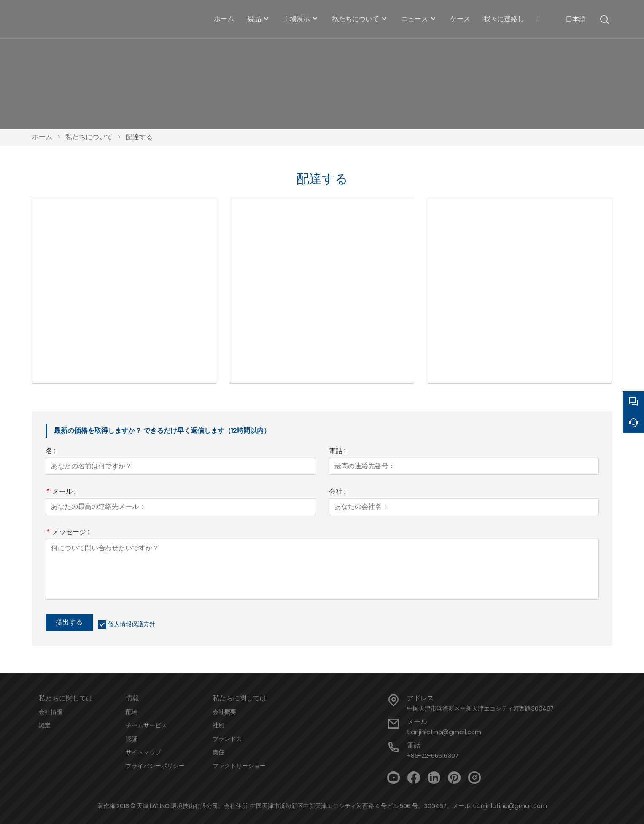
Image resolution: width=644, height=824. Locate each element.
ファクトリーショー (239, 766)
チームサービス (146, 725)
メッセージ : (67, 533)
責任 (218, 752)
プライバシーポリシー (155, 766)
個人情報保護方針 (132, 624)
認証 (132, 739)
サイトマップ (143, 752)
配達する (139, 137)
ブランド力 (227, 739)
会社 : (337, 492)
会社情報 (51, 712)
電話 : (337, 452)
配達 (132, 712)
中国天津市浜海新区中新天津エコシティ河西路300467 (480, 708)
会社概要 (224, 712)
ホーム (42, 137)
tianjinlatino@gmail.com (444, 732)
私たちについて (89, 137)
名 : (50, 452)
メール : (61, 492)
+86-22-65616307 (433, 756)
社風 (218, 725)
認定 (45, 725)
